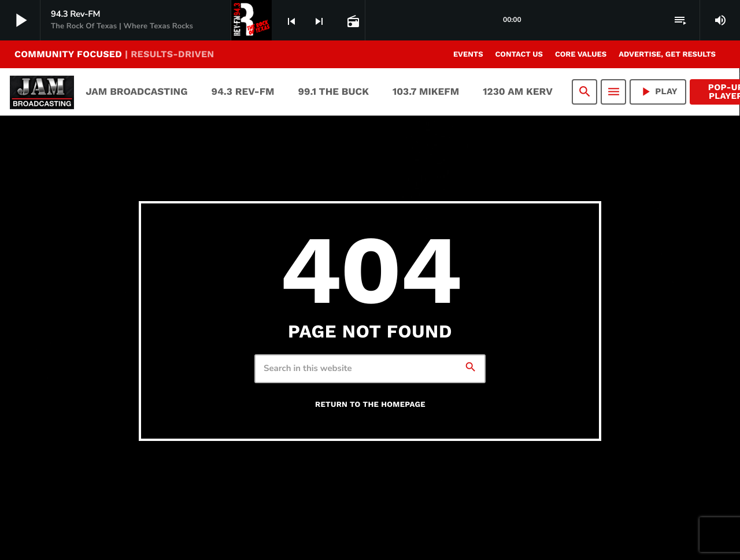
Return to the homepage (370, 405)
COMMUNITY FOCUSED (114, 54)
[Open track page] (352, 21)
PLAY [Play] (658, 92)
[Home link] (42, 92)
